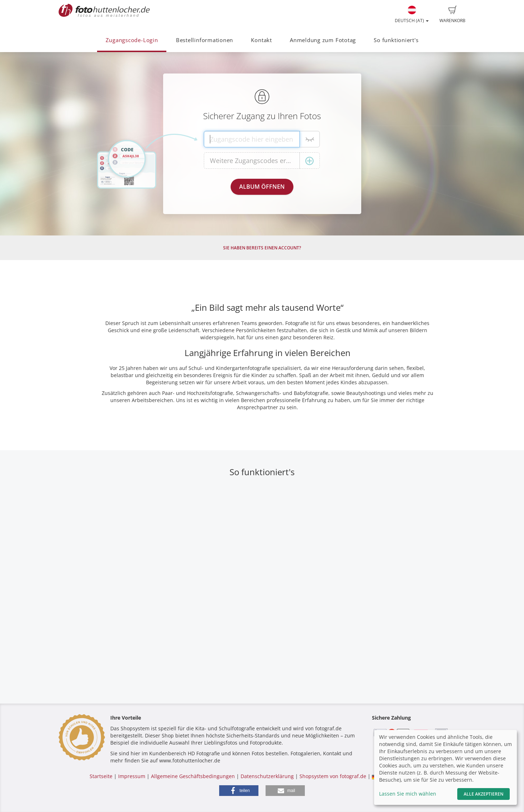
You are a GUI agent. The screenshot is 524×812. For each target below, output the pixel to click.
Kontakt (261, 40)
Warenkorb (452, 15)
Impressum (132, 776)
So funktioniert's (396, 40)
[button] (239, 791)
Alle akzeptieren (483, 794)
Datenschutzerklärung (267, 776)
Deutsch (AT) (412, 15)
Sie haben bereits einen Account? (262, 248)
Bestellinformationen (205, 40)
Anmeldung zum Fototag (323, 40)
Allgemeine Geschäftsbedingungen (193, 776)
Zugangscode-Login (132, 40)
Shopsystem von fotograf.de (333, 776)
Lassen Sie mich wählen (408, 794)
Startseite (101, 776)
